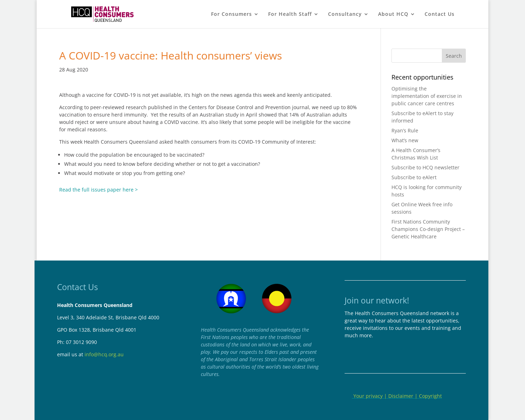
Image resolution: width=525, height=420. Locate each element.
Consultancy (345, 14)
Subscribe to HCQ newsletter (425, 167)
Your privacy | (370, 396)
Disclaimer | (404, 396)
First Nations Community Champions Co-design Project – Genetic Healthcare (428, 229)
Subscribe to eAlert (414, 177)
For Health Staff (290, 14)
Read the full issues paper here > (98, 190)
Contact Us (440, 14)
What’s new (405, 140)
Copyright (430, 396)
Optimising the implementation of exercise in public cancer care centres (427, 96)
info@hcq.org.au (104, 354)
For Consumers (231, 14)
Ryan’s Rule (405, 130)
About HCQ (393, 14)
